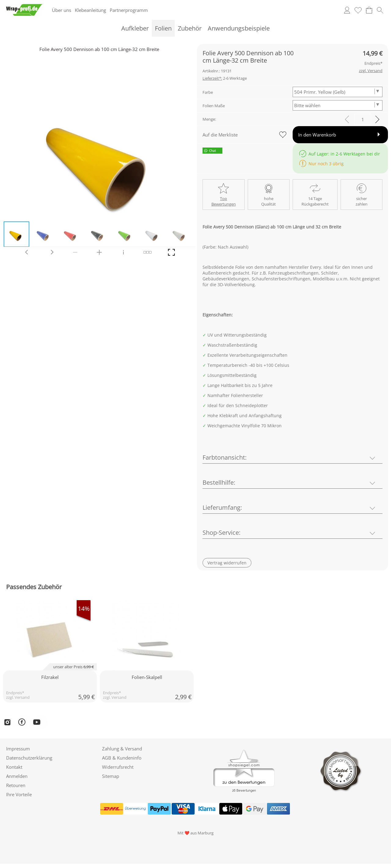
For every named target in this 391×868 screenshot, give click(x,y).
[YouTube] (41, 722)
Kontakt (14, 767)
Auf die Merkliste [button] (220, 135)
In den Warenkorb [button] (317, 135)
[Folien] (163, 28)
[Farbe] (338, 92)
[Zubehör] (190, 28)
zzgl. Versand (18, 697)
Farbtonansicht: (225, 457)
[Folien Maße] (338, 105)
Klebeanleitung (90, 10)
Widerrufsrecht (118, 767)
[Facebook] (24, 722)
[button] (380, 10)
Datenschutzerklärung (29, 758)
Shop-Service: (221, 532)
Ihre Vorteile (19, 794)
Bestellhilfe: (219, 482)
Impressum (18, 749)
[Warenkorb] (369, 10)
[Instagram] (8, 722)
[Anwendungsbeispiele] (239, 28)
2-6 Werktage (225, 78)
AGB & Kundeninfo (122, 758)
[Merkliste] (358, 10)
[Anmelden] (347, 10)
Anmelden (17, 776)
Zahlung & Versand (122, 749)
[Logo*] (24, 6)
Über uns (62, 10)
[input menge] (363, 119)
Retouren (16, 785)
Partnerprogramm (129, 10)
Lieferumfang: (222, 507)
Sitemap (111, 776)
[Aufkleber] (135, 28)
